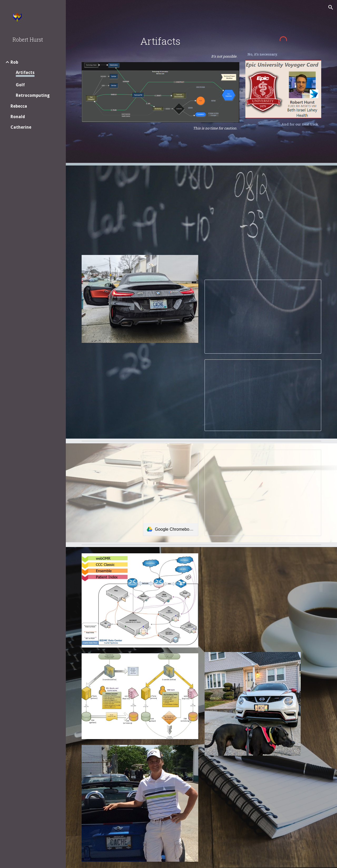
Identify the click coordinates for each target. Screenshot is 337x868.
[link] (171, 493)
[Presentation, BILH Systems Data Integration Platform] (263, 317)
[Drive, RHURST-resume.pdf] (140, 210)
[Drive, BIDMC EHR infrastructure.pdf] (253, 600)
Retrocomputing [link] (33, 95)
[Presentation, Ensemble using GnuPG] (263, 395)
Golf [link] (20, 85)
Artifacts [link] (25, 72)
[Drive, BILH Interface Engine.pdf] (263, 223)
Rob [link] (14, 62)
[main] (160, 41)
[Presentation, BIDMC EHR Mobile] (263, 493)
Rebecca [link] (19, 106)
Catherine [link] (21, 127)
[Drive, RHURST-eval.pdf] (140, 390)
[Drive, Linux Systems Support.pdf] (253, 808)
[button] (331, 7)
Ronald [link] (18, 117)
